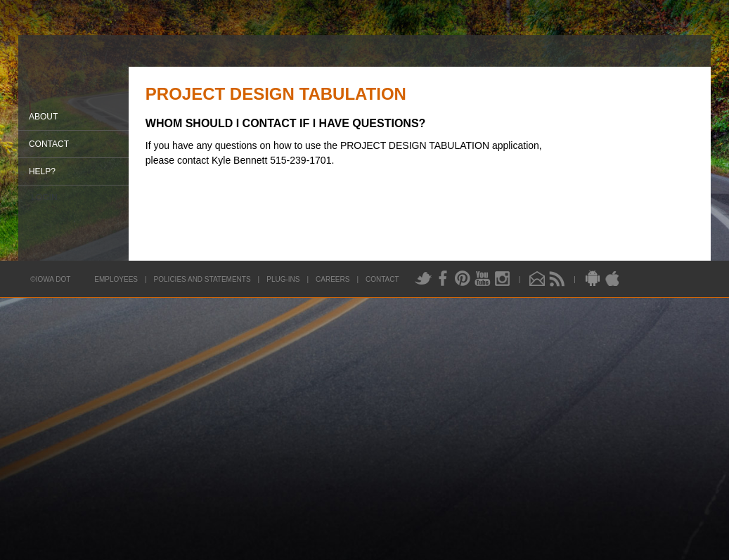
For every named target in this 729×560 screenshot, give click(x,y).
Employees (116, 279)
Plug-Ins (283, 279)
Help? (42, 171)
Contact (49, 144)
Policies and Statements (202, 279)
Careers (333, 279)
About (43, 117)
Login (44, 197)
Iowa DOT (77, 84)
